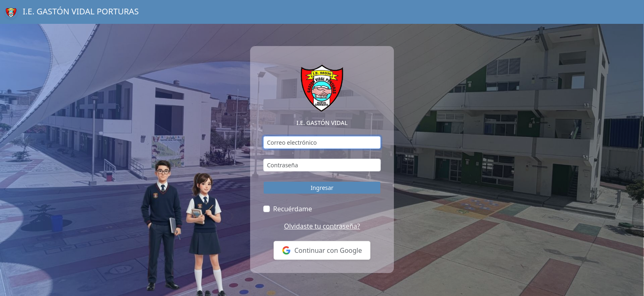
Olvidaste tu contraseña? (322, 226)
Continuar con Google (322, 250)
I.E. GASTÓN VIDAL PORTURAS (72, 12)
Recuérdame (293, 209)
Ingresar (322, 188)
